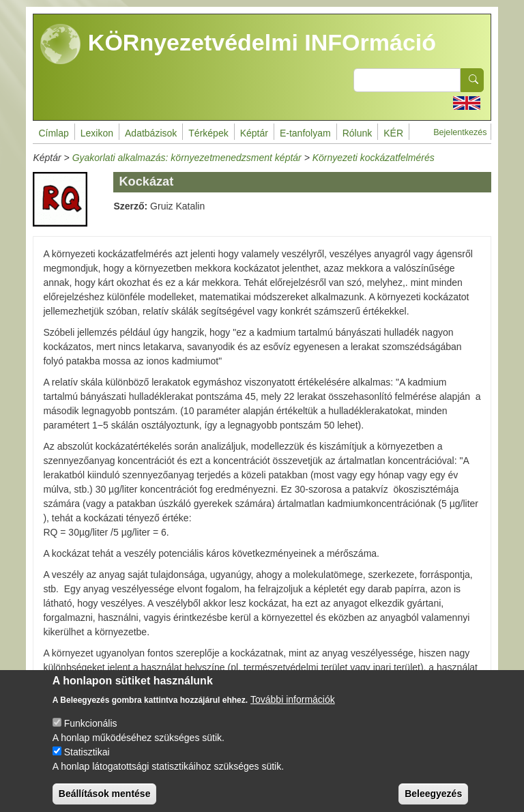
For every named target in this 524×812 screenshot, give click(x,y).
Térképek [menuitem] (208, 133)
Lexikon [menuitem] (97, 133)
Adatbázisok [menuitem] (151, 133)
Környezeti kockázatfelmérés (374, 158)
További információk (293, 711)
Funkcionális (91, 735)
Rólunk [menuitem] (358, 133)
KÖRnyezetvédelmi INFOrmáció (238, 44)
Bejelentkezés (460, 132)
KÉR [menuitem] (393, 133)
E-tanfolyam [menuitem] (305, 133)
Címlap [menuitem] (53, 133)
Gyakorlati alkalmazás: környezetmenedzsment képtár (187, 158)
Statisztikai (87, 764)
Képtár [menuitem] (254, 133)
